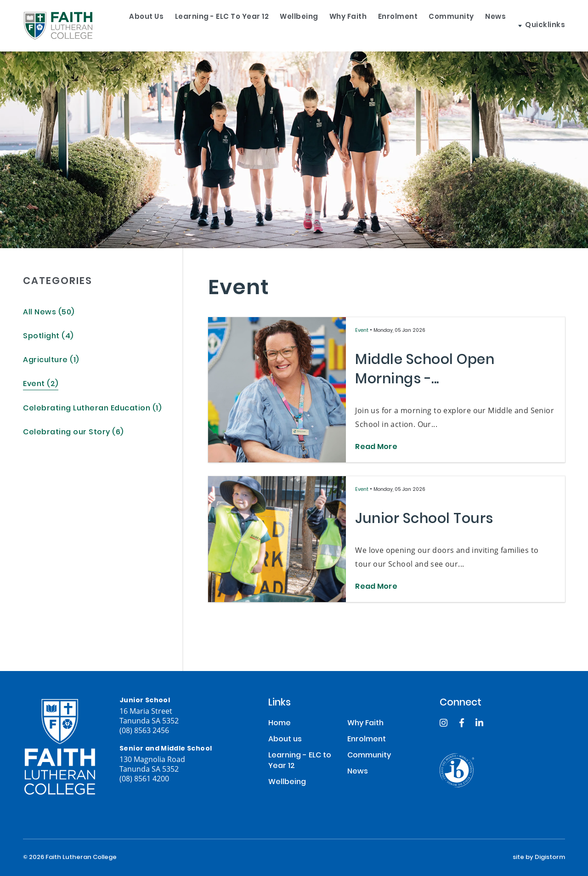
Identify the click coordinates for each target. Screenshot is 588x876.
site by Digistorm (539, 858)
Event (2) (41, 384)
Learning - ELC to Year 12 (213, 26)
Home (280, 724)
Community (475, 26)
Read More (376, 448)
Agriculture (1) (51, 361)
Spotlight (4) (48, 337)
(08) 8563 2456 (144, 730)
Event (362, 331)
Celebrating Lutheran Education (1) (92, 409)
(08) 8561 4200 (144, 778)
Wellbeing (299, 26)
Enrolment (414, 26)
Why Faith (356, 26)
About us (129, 26)
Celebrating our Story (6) (73, 433)
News (528, 26)
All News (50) (49, 313)
